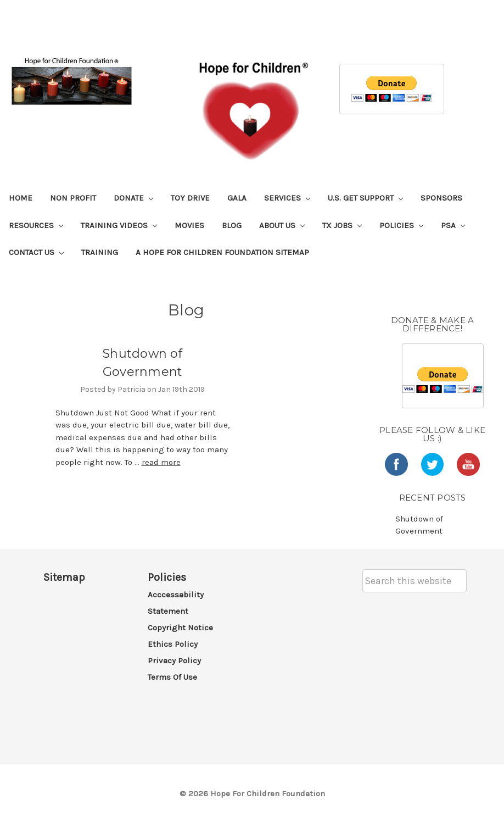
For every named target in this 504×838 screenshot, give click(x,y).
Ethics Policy (173, 644)
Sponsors (441, 198)
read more (161, 462)
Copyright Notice (180, 628)
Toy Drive (190, 198)
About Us (282, 225)
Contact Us (36, 252)
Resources (36, 225)
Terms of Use (172, 677)
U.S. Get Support (365, 198)
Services (287, 198)
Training (100, 252)
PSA (453, 225)
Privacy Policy (174, 661)
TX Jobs (342, 225)
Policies (401, 225)
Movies (189, 225)
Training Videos (119, 225)
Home (21, 198)
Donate (133, 198)
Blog (232, 225)
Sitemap (64, 577)
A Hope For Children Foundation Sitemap (222, 252)
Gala (237, 198)
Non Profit (73, 198)
